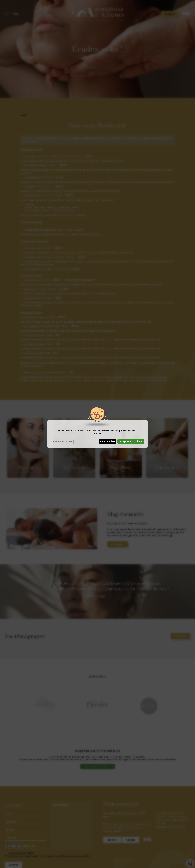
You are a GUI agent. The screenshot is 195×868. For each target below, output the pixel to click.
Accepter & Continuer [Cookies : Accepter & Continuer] (131, 441)
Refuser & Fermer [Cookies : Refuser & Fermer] (63, 441)
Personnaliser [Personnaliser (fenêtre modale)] (108, 441)
